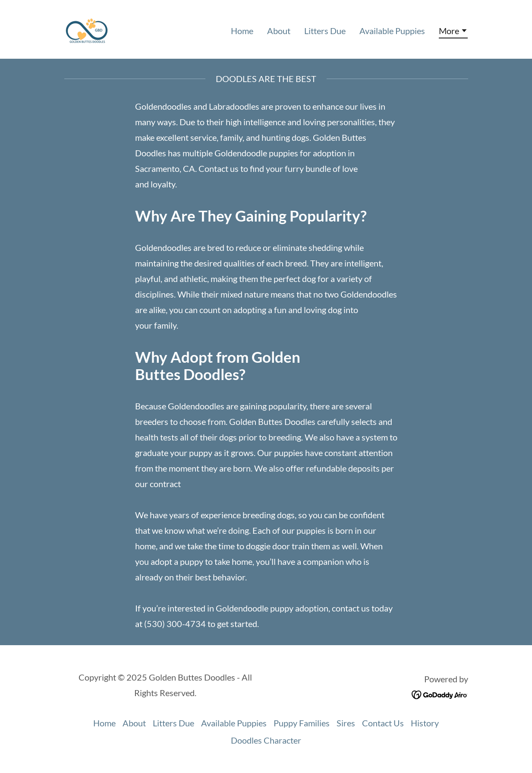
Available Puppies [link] (392, 31)
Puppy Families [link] (302, 723)
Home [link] (242, 31)
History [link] (425, 723)
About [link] (279, 31)
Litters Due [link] (325, 31)
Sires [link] (346, 723)
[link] (87, 28)
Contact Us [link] (383, 723)
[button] (453, 32)
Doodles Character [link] (266, 740)
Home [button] (104, 723)
